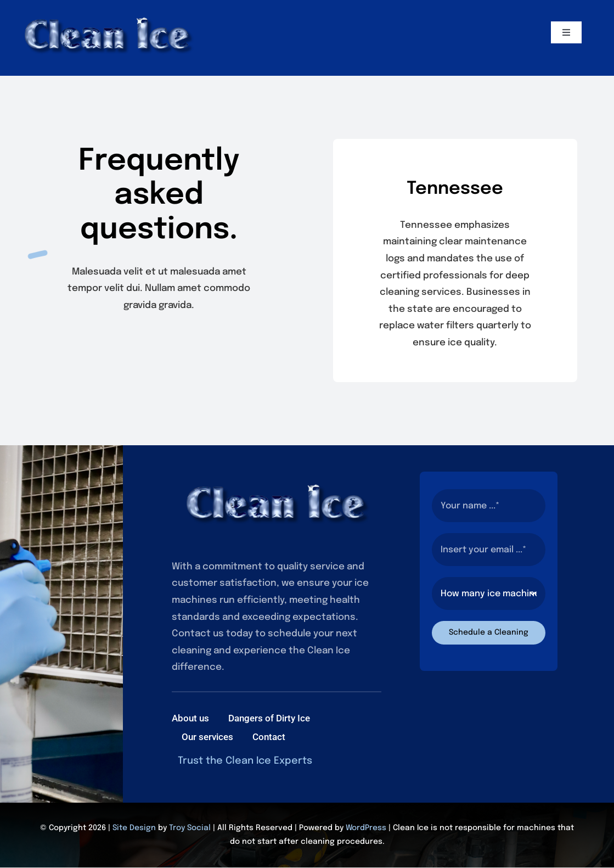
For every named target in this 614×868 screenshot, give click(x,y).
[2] (108, 10)
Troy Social (190, 828)
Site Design (134, 828)
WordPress (366, 828)
